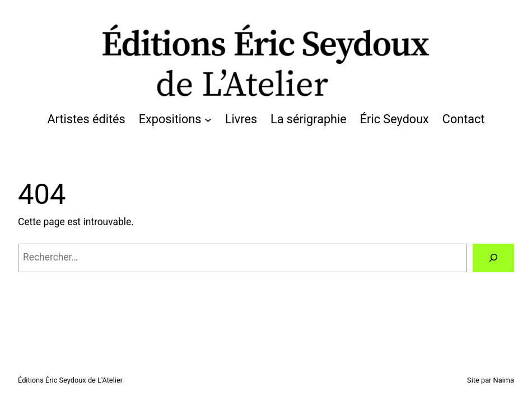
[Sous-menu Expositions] (208, 120)
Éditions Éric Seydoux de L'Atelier (70, 380)
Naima (504, 380)
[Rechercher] (493, 258)
